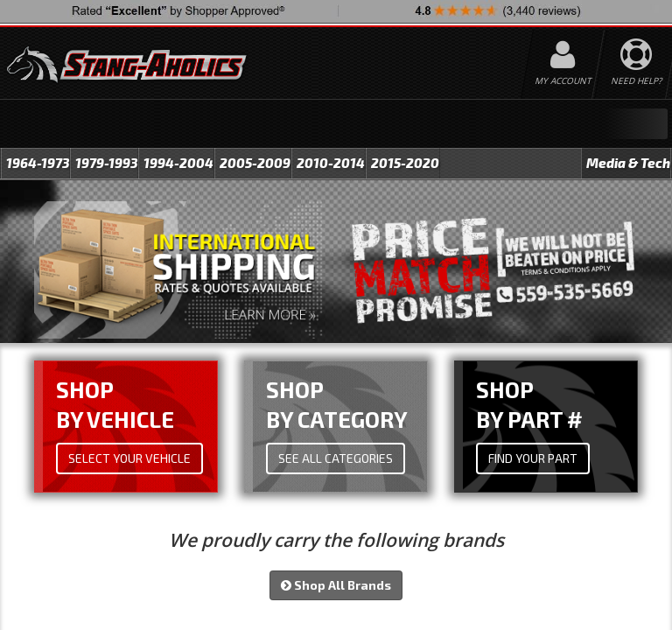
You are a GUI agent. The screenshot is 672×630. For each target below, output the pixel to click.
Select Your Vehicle (129, 459)
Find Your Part (533, 459)
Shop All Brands (336, 586)
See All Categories (336, 459)
